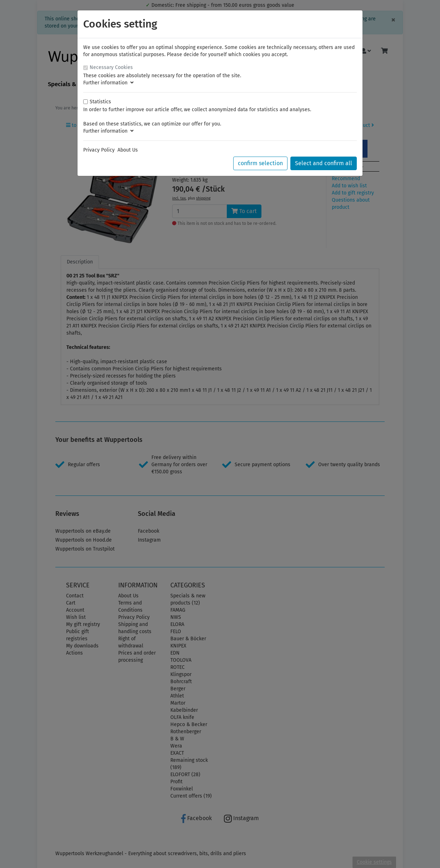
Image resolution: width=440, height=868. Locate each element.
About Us (128, 150)
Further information (108, 83)
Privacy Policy (99, 150)
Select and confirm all (324, 163)
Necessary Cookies (111, 67)
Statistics (100, 102)
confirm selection (260, 163)
